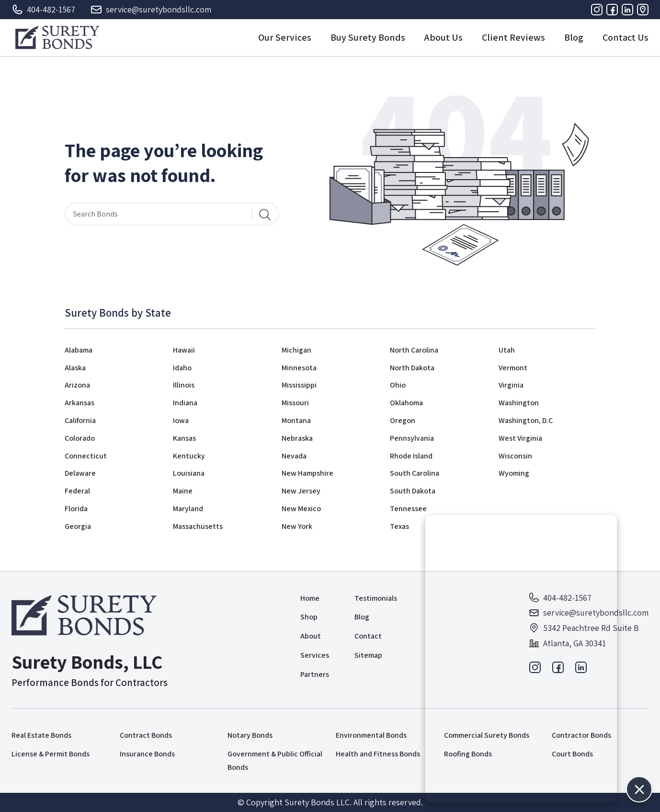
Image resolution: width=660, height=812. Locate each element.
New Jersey (301, 491)
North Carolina (414, 350)
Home (310, 598)
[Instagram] (597, 10)
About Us (444, 37)
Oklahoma (406, 403)
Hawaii (184, 350)
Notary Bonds (250, 735)
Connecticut (86, 456)
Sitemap (368, 655)
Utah (507, 350)
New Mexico (301, 509)
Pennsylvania (412, 438)
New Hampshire (307, 473)
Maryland (188, 509)
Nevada (294, 456)
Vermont (513, 368)
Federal (77, 491)
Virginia (511, 385)
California (80, 420)
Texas (399, 526)
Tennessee (408, 509)
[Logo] (57, 37)
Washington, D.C (526, 420)
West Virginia (520, 438)
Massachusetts (198, 526)
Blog (574, 37)
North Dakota (412, 368)
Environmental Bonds (371, 735)
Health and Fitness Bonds (378, 754)
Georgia (78, 526)
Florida (76, 509)
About (311, 636)
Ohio (398, 385)
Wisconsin (515, 456)
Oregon (403, 420)
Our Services (285, 37)
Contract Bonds (146, 735)
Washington (519, 403)
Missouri (295, 403)
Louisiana (189, 473)
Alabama (79, 350)
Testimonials (376, 598)
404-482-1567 (43, 10)
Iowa (181, 420)
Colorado (80, 438)
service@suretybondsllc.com (151, 10)
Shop (309, 617)
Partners (315, 674)
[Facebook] (612, 10)
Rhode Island (411, 456)
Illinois (184, 385)
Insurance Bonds (147, 754)
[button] (639, 789)
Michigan (296, 350)
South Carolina (415, 473)
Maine (183, 491)
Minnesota (299, 368)
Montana (296, 420)
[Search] (265, 214)
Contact (368, 636)
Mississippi (299, 385)
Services (315, 655)
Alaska (75, 368)
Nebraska (297, 438)
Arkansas (80, 403)
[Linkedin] (627, 10)
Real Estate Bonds (41, 735)
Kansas (184, 438)
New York (297, 526)
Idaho (182, 368)
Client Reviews (513, 37)
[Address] (643, 10)
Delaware (80, 473)
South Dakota (413, 491)
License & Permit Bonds (51, 754)
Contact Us (626, 37)
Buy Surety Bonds (368, 37)
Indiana (185, 403)
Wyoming (514, 473)
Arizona (77, 385)
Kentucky (189, 456)
